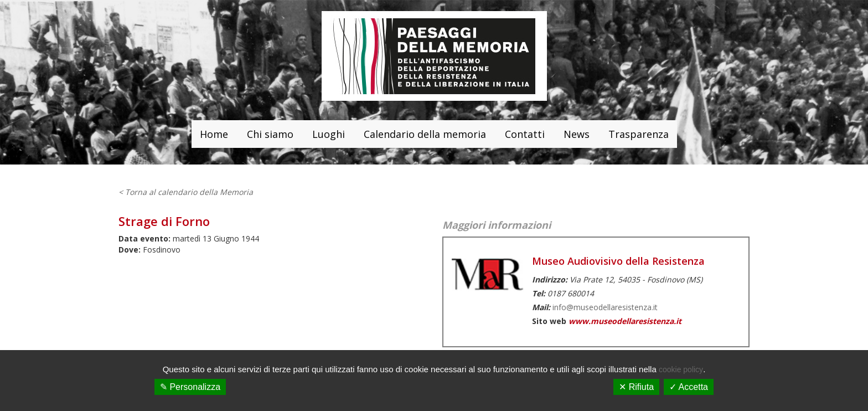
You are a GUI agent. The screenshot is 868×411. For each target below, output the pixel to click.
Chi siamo (270, 134)
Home (214, 134)
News (577, 134)
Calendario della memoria (425, 134)
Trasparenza (639, 134)
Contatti (525, 134)
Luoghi (329, 134)
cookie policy (681, 369)
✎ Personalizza (190, 387)
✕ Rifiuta (636, 387)
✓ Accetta (689, 387)
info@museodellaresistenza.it (605, 307)
